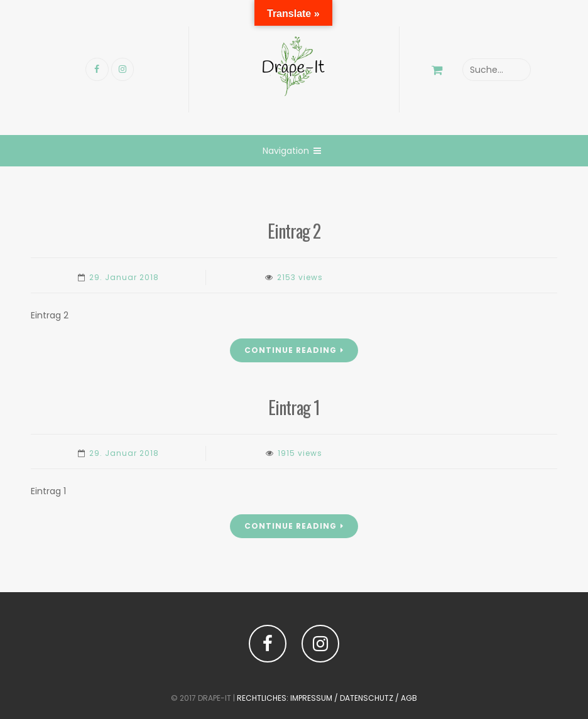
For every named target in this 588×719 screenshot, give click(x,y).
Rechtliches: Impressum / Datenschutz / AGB (327, 698)
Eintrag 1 (294, 407)
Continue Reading (294, 350)
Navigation (292, 151)
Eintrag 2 (294, 231)
